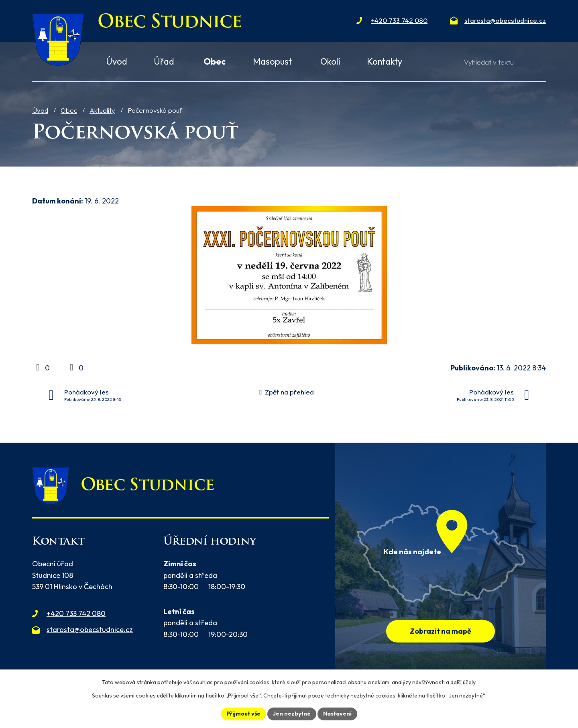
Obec (69, 110)
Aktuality (102, 110)
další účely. (463, 682)
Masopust (272, 61)
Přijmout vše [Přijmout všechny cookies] (243, 714)
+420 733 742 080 (76, 613)
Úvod (40, 110)
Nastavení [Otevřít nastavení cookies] (337, 714)
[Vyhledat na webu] (500, 62)
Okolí (330, 61)
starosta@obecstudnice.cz (90, 629)
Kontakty (385, 61)
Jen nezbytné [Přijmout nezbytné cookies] (292, 714)
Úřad (164, 61)
